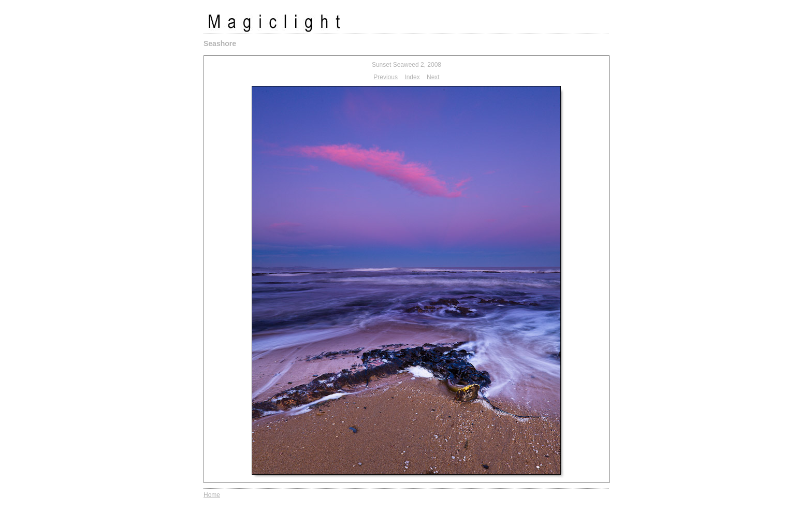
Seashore (220, 43)
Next (433, 77)
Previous (386, 77)
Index (412, 77)
